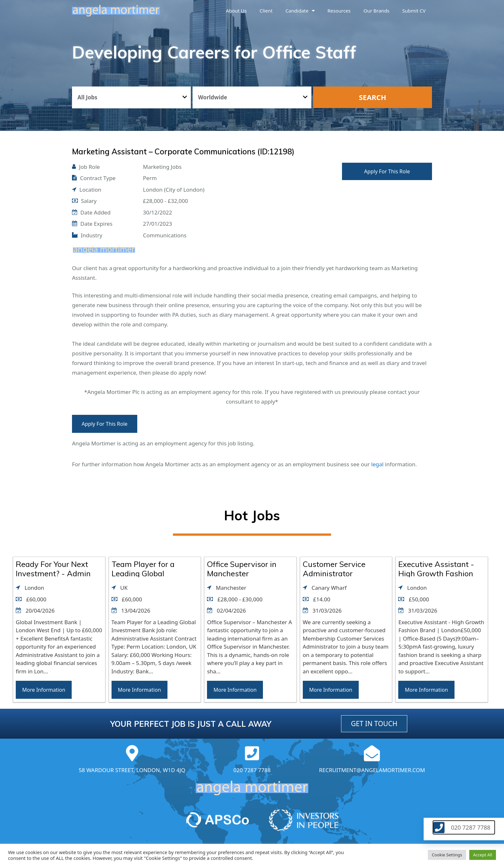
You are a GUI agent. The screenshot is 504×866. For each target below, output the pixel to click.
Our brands (377, 11)
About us (236, 11)
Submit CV (414, 11)
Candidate (300, 11)
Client (266, 11)
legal (377, 464)
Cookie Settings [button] (447, 855)
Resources (339, 11)
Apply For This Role (387, 171)
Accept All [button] (483, 855)
